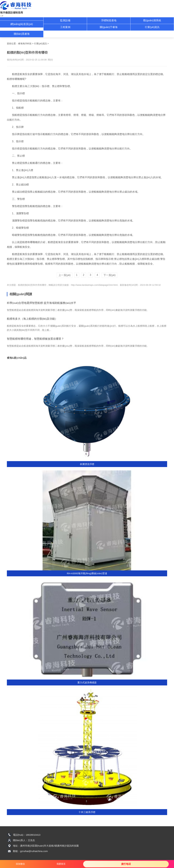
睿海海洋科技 (25, 44)
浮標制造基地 (109, 20)
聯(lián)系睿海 (22, 34)
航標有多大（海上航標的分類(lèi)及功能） (32, 319)
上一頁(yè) (65, 275)
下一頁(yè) (110, 275)
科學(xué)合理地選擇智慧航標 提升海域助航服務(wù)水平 (42, 303)
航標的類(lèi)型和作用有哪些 (32, 285)
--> (2, 16)
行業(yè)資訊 (152, 27)
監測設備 (65, 20)
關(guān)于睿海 (109, 27)
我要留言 (61, 864)
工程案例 (65, 27)
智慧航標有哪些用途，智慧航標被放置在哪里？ (35, 339)
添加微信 (20, 864)
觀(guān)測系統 (152, 20)
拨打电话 (126, 864)
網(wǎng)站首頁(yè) (22, 24)
